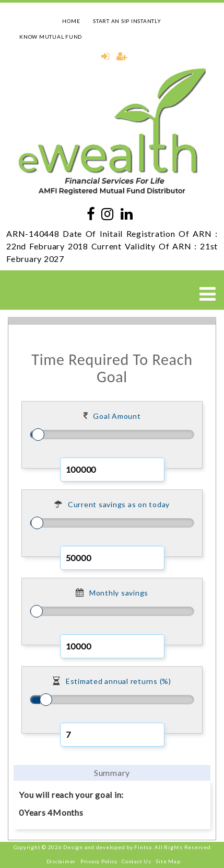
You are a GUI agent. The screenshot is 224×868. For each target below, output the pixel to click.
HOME (71, 21)
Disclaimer (61, 861)
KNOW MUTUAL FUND (51, 37)
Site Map (168, 861)
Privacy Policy (99, 861)
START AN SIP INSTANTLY (127, 21)
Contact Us (137, 861)
